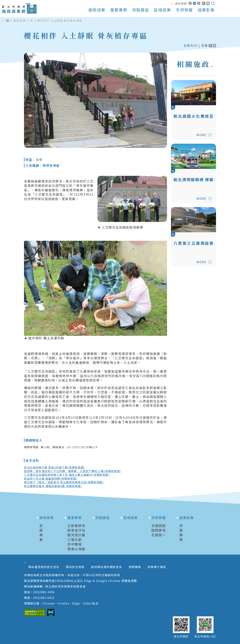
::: (172, 3)
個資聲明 (135, 567)
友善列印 (190, 45)
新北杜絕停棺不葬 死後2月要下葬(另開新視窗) (54, 467)
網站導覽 (181, 3)
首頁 (7, 20)
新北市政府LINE (205, 636)
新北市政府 (181, 636)
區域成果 (162, 10)
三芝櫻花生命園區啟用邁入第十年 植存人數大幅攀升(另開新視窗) (67, 475)
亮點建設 (140, 10)
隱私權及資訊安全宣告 (44, 567)
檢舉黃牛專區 (157, 567)
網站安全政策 (75, 567)
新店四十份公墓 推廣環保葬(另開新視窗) (51, 479)
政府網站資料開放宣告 (106, 567)
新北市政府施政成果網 (19, 8)
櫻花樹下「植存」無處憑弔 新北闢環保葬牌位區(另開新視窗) (64, 482)
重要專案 (119, 10)
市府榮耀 (184, 10)
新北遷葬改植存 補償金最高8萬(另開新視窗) (53, 486)
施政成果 (97, 10)
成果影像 (206, 10)
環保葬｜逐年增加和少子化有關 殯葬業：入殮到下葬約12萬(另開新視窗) (72, 471)
